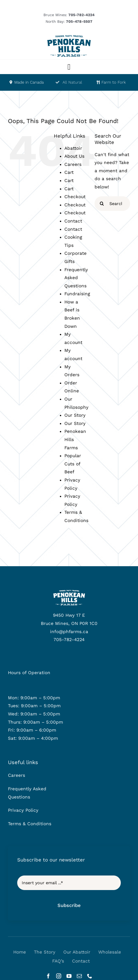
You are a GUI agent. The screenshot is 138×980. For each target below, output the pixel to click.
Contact (73, 221)
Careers (73, 164)
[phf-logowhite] (69, 592)
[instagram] (59, 976)
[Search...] (112, 204)
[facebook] (48, 976)
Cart (69, 172)
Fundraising (77, 294)
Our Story (75, 415)
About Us (74, 156)
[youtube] (69, 976)
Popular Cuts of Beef (73, 464)
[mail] (79, 976)
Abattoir (73, 148)
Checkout (75, 197)
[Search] (102, 204)
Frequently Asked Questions (76, 278)
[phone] (90, 976)
